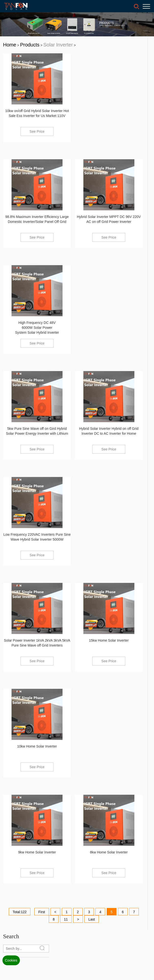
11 (66, 919)
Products (30, 45)
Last (91, 919)
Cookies (11, 960)
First (42, 912)
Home (10, 45)
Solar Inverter (58, 45)
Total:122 (20, 912)
